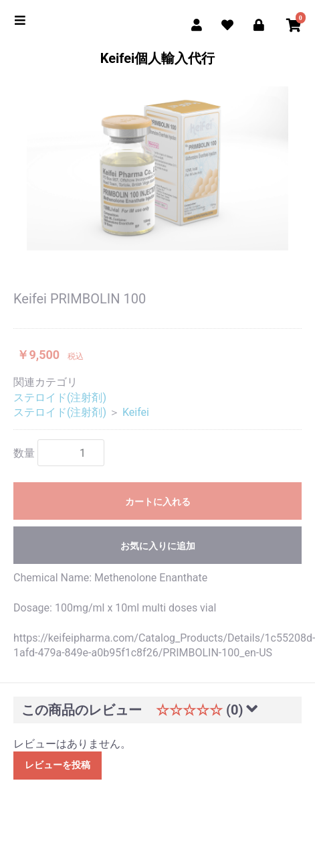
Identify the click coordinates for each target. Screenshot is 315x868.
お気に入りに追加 (158, 546)
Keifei (136, 412)
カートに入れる (158, 502)
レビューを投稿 (58, 765)
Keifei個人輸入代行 (158, 58)
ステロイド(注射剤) (60, 397)
